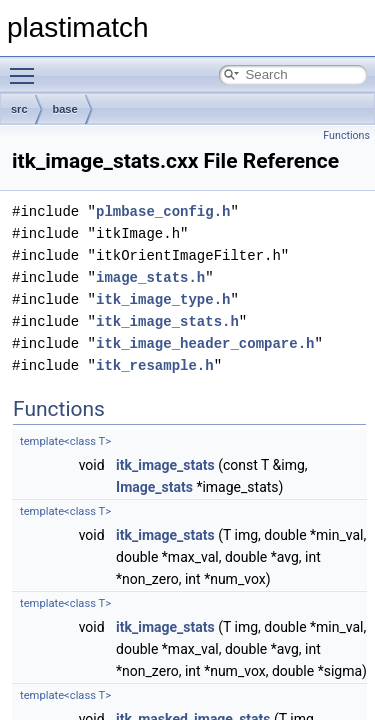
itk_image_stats (165, 465)
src (19, 109)
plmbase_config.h (163, 211)
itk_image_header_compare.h (205, 343)
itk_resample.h (155, 365)
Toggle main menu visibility (27, 67)
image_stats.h (150, 277)
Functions (346, 135)
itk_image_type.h (163, 299)
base (65, 109)
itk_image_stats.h (167, 321)
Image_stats (154, 487)
